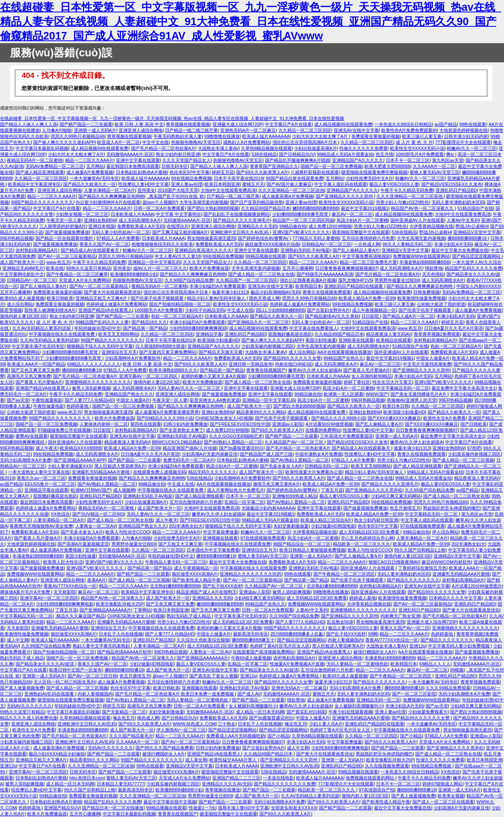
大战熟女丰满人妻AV (218, 148)
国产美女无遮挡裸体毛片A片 (419, 394)
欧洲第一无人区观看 (344, 394)
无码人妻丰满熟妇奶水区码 (458, 202)
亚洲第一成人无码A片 (95, 130)
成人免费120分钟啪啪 (330, 226)
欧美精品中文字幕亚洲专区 (34, 184)
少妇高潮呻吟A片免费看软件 (132, 358)
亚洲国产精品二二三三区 (236, 778)
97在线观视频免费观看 (422, 526)
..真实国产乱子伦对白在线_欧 (175, 196)
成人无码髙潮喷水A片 (140, 220)
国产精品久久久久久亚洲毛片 (242, 220)
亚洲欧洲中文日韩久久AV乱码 (240, 232)
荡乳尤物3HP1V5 (355, 280)
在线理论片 (178, 226)
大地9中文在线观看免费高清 (228, 190)
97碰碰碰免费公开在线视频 (64, 430)
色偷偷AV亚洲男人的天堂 (412, 400)
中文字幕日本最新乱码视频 (42, 148)
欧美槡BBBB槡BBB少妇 (134, 274)
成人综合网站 (20, 304)
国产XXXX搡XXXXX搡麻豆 (394, 418)
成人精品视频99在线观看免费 (343, 124)
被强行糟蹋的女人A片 (375, 652)
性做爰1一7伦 (202, 808)
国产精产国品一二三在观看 (86, 124)
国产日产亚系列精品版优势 (257, 202)
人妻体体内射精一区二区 (104, 424)
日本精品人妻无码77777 (121, 784)
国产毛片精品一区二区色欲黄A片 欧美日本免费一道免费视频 (175, 694)
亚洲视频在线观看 (220, 538)
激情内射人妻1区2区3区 (24, 316)
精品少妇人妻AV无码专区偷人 (217, 298)
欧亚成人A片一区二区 (118, 142)
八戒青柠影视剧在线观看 (315, 172)
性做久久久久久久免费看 (364, 148)
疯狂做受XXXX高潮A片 (195, 574)
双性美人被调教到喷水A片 (50, 310)
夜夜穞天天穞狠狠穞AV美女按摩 (41, 526)
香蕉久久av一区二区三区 (41, 478)
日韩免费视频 (426, 292)
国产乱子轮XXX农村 (222, 586)
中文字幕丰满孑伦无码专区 (38, 346)
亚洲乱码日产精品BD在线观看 (354, 286)
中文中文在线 (155, 142)
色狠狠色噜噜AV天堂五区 (196, 142)
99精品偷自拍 (293, 226)
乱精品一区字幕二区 (244, 502)
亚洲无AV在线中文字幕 (356, 130)
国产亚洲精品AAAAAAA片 (105, 610)
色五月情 (384, 154)
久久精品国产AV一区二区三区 (294, 442)
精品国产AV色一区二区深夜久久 (423, 208)
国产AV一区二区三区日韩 (92, 676)
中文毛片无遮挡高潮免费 (427, 364)
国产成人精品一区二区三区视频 (463, 460)
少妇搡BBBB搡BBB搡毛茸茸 (301, 214)
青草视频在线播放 (223, 790)
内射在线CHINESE (294, 364)
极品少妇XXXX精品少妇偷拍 (57, 754)
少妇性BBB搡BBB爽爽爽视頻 (198, 328)
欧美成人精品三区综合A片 (326, 520)
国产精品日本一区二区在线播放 (113, 808)
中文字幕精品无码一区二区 (403, 388)
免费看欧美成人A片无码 (140, 226)
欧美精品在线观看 (394, 340)
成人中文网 (18, 640)
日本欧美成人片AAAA (132, 214)
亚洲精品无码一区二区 (378, 700)
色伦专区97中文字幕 (189, 172)
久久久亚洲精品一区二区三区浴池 (291, 190)
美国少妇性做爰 (321, 340)
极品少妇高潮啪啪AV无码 (275, 292)
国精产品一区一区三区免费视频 (331, 166)
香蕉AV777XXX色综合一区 (70, 586)
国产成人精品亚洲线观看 (40, 172)
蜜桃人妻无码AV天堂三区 (434, 172)
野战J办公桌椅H (472, 226)
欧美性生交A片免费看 (444, 418)
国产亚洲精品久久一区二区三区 (258, 322)
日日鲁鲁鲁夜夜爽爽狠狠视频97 (346, 268)
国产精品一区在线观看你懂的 (65, 238)
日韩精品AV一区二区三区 (327, 244)
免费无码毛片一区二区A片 (189, 460)
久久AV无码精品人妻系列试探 (42, 328)
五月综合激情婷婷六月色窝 (368, 238)
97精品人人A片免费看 (118, 238)
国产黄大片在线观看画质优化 (113, 292)
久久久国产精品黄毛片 (131, 736)
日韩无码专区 (175, 166)
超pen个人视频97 (160, 202)
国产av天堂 (18, 400)
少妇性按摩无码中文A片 (369, 178)
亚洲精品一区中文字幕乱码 (154, 262)
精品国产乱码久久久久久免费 (473, 268)
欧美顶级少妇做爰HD (218, 340)
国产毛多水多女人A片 (281, 466)
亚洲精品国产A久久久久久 (358, 160)
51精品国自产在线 (475, 208)
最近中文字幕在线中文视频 (170, 802)
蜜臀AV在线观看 (32, 436)
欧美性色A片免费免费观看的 (409, 130)
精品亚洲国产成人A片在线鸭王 (206, 592)
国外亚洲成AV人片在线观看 (417, 220)
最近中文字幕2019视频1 (365, 208)
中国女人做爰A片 (433, 358)
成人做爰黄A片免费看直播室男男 (167, 412)
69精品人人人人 (435, 664)
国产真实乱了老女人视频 (214, 676)
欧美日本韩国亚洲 (222, 184)
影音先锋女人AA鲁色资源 (215, 400)
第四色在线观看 (146, 424)
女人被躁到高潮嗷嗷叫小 (253, 706)
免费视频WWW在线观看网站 (421, 256)
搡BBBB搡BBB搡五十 (253, 640)
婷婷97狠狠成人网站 (442, 784)
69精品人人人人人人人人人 (94, 364)
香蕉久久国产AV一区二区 (104, 244)
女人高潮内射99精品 (371, 376)
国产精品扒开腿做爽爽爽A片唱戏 (297, 160)
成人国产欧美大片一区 (22, 262)
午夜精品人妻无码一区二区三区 (176, 562)
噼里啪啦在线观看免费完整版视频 (374, 172)
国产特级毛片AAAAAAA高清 (325, 274)
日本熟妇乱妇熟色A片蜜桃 (141, 172)
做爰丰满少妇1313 (230, 292)
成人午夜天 (47, 448)
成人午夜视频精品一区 (374, 310)
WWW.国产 (377, 394)
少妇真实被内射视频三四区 (268, 346)
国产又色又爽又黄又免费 (35, 370)
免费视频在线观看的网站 (371, 778)
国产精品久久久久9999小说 (338, 418)
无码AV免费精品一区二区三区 (55, 166)
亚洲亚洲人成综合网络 (141, 130)
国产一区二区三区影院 (414, 694)
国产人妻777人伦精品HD (89, 400)
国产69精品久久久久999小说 (165, 418)
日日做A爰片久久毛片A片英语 (453, 328)
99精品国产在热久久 (343, 358)
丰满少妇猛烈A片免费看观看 (217, 286)
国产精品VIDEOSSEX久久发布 (452, 184)
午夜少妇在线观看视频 (351, 712)
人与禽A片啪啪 (57, 130)
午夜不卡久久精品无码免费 (407, 190)
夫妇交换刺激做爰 (291, 526)
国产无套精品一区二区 (124, 712)
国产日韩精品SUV (297, 154)
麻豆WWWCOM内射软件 (446, 562)
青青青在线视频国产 (266, 370)
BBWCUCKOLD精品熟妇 (177, 442)
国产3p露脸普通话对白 (241, 448)
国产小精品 (278, 736)
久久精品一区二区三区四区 (305, 130)
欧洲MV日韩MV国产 (91, 490)
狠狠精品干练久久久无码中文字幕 (100, 346)
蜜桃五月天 (253, 184)
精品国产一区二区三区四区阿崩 (303, 220)
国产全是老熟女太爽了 (181, 430)
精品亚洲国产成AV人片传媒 (190, 448)
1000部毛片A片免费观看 (420, 154)
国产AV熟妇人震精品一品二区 (233, 442)
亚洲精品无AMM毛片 (23, 268)
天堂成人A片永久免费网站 (84, 280)
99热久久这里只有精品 (88, 268)
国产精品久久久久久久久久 (413, 580)
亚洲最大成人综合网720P (238, 124)
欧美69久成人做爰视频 (22, 298)
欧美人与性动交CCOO (128, 532)
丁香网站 (142, 610)
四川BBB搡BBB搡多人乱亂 (297, 634)
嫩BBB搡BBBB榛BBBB (220, 604)
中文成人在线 (240, 310)
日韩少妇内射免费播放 (218, 748)
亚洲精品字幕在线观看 (46, 490)
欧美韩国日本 (309, 286)
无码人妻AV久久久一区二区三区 (189, 388)
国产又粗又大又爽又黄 (180, 544)
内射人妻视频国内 (345, 640)
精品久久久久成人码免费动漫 (29, 718)
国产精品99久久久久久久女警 (292, 358)
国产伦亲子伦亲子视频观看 (158, 298)
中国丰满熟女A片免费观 (318, 454)
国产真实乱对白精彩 (306, 712)
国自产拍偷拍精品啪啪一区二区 (180, 304)
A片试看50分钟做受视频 (329, 424)
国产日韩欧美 (474, 424)
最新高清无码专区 (251, 634)
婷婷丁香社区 (357, 382)
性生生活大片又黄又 (392, 382)
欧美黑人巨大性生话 (63, 562)
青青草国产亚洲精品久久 (274, 166)
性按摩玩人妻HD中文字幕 (143, 184)
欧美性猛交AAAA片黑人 (234, 760)
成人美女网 (196, 760)
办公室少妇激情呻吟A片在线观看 (108, 202)
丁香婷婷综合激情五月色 (422, 568)
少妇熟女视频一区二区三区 (82, 214)
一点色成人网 (367, 244)
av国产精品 (446, 124)
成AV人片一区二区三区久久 (160, 268)
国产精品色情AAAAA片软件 (124, 652)
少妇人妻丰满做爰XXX (70, 466)
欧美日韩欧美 (60, 298)
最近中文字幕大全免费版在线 (460, 250)
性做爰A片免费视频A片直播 (297, 664)
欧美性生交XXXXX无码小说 (417, 148)
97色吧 (474, 448)
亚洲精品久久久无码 (257, 226)
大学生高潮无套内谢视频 (204, 202)
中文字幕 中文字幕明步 (178, 214)
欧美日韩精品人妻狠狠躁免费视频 (312, 550)
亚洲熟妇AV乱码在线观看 (50, 694)
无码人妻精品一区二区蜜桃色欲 (357, 664)
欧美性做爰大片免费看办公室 (314, 472)
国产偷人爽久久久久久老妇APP (64, 142)
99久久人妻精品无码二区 (407, 244)
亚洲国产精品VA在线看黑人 (105, 310)
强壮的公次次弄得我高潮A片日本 (306, 142)
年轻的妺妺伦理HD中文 (97, 328)
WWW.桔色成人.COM (194, 724)
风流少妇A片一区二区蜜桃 (362, 220)
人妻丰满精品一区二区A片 (110, 190)
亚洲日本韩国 (102, 226)
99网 (373, 634)
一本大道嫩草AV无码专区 (94, 178)
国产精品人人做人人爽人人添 (29, 124)
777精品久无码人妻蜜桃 (316, 238)
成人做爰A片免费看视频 (90, 172)
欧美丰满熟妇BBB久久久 (173, 370)
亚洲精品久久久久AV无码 (227, 784)
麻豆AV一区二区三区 (352, 214)
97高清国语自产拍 (376, 790)
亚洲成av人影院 (288, 424)
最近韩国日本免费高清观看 (133, 166)
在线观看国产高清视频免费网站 (263, 652)
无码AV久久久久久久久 (29, 706)
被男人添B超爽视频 (91, 388)
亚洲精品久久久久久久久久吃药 (251, 574)
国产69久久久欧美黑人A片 (262, 172)
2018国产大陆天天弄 (178, 190)
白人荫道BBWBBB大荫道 (160, 346)
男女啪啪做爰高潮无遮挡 (211, 238)
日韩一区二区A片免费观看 (159, 208)
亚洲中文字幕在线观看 (138, 160)
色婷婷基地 (78, 406)
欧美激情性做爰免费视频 (421, 298)
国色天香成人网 (264, 298)
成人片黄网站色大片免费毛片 (236, 490)
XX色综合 (60, 514)
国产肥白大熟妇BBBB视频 (213, 208)
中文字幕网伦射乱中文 (22, 274)
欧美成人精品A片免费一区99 (367, 298)
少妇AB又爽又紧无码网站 (396, 496)
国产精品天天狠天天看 (221, 352)
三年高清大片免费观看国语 (347, 436)
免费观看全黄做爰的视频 (376, 136)
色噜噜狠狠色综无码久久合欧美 (162, 244)
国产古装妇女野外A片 (328, 310)
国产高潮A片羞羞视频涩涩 (83, 544)
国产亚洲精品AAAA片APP (79, 460)
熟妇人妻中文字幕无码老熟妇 (102, 646)
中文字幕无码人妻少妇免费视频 (459, 646)
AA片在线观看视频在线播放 (345, 352)
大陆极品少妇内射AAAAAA (268, 508)
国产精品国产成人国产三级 (266, 454)
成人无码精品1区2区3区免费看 (370, 532)
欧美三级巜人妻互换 (422, 136)
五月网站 (95, 166)
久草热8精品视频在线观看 (266, 148)
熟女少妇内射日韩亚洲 (178, 154)
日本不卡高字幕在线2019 (239, 178)
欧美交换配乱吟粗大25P (120, 604)
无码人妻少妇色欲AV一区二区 (121, 232)
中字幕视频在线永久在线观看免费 (62, 334)
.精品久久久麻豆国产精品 (80, 616)
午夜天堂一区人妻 (64, 220)
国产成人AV (249, 694)
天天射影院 (65, 592)
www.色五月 (58, 262)
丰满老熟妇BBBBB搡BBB (424, 262)
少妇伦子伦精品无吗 (205, 310)
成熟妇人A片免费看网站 (246, 142)
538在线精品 (264, 154)
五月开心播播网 (298, 268)
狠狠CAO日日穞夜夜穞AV (394, 562)
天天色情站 (433, 274)
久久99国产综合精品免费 (189, 280)
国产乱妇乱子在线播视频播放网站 (236, 214)
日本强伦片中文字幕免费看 (213, 550)
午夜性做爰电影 (47, 400)
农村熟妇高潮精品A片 (37, 250)
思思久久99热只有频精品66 (78, 136)
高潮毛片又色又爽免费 (29, 376)
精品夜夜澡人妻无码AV (389, 334)
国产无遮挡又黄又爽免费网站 (168, 352)
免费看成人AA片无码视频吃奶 (236, 736)
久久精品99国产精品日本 (265, 208)
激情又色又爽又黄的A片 (276, 484)
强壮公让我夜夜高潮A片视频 (308, 280)
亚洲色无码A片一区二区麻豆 (248, 130)
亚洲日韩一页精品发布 (251, 364)
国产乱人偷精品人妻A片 (356, 250)
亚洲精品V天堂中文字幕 (477, 232)
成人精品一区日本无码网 (260, 712)
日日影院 (371, 316)
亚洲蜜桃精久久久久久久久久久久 (98, 382)
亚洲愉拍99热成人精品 (294, 496)
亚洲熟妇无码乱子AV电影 (305, 250)
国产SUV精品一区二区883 (98, 514)
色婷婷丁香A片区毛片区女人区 (280, 646)
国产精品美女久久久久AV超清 (45, 664)
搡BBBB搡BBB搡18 (468, 238)
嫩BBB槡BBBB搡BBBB (316, 208)
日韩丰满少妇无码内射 (466, 136)
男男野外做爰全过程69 (397, 280)
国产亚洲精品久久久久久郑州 (345, 196)
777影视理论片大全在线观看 (463, 142)
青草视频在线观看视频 (188, 124)
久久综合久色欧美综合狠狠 (203, 640)
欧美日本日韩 (396, 406)
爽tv (451, 154)
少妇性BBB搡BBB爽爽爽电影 (65, 604)
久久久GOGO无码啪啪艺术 (236, 436)
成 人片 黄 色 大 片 (414, 142)
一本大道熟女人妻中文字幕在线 (39, 472)
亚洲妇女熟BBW (100, 220)
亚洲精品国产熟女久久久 (129, 394)
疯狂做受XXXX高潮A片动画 (272, 244)
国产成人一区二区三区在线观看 (443, 802)
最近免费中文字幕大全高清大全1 (464, 388)
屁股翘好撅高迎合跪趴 (290, 334)
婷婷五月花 (223, 172)
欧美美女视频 (451, 796)
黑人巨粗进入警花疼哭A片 (120, 466)
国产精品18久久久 (149, 322)
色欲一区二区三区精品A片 (177, 316)
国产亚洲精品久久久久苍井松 (374, 490)
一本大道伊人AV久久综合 (477, 262)
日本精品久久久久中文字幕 (455, 598)
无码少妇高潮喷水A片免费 (26, 460)
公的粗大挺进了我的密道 (441, 304)
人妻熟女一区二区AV (96, 526)
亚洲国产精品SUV (62, 808)
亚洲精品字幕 (209, 334)
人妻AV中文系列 (463, 220)
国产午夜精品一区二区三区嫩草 (77, 274)
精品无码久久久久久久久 (212, 472)
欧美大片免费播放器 (209, 268)
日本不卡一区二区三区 (408, 160)
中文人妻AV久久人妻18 (178, 256)
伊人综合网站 (445, 532)
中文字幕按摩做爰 (221, 532)
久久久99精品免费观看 (448, 688)
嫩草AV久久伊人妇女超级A (315, 370)
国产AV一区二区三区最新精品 (67, 256)
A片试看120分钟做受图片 (477, 586)
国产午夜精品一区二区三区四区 (344, 574)
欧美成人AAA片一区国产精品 (36, 364)
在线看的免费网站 (323, 430)
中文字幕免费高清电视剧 (366, 256)
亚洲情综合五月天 (119, 352)
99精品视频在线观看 (265, 256)
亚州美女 (146, 190)
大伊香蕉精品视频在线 (431, 226)
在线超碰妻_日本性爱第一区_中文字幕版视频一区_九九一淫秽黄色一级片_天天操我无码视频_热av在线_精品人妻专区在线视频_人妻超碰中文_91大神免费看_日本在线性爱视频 (172, 118)
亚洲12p (417, 646)
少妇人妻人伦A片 (326, 724)
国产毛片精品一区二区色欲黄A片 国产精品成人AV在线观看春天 (329, 448)
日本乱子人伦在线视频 (121, 634)
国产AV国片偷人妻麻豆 (289, 184)
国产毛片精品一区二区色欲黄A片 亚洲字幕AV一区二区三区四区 (116, 376)
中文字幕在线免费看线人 (314, 328)
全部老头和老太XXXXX (294, 808)
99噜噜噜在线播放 (222, 136)
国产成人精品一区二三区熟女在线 (261, 274)
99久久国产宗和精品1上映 (420, 550)
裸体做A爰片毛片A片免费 (26, 592)
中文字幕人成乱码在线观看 (341, 184)
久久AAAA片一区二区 (434, 166)
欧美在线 (55, 268)
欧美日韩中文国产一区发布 (76, 670)
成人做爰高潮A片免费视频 (287, 196)
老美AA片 (97, 580)
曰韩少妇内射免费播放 (185, 424)
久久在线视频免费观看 (387, 766)
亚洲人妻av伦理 (187, 184)
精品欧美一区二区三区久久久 (362, 544)
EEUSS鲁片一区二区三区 (50, 484)
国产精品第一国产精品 (145, 328)
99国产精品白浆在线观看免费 (295, 178)
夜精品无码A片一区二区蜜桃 (35, 160)
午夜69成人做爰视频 (251, 658)
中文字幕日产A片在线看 (288, 124)
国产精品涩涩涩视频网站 (477, 256)
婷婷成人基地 (363, 598)
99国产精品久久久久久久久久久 (42, 202)
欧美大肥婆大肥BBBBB (387, 166)
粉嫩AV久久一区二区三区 (472, 148)
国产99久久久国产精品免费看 (164, 748)
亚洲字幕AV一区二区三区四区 (49, 598)
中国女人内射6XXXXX (478, 286)
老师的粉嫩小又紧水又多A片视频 (213, 376)
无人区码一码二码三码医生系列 (64, 682)
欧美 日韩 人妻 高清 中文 (139, 124)
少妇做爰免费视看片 (428, 712)
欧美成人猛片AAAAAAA (266, 136)
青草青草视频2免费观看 (437, 334)
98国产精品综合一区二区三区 (302, 544)
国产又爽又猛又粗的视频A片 (180, 232)
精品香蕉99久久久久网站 (261, 412)
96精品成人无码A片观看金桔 (270, 520)
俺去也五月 (124, 718)
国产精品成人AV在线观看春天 (91, 250)
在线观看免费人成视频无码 (159, 472)
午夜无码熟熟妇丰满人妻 (178, 136)
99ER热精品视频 (17, 238)
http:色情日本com (87, 778)
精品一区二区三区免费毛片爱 (368, 262)
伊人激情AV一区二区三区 (181, 730)
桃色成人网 (148, 718)
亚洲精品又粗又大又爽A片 (102, 298)
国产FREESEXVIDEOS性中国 (240, 424)
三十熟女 (227, 724)
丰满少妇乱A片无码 (453, 244)
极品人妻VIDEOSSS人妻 (394, 184)
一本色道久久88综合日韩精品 (403, 124)
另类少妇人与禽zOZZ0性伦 (402, 202)
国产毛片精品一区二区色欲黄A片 (163, 148)
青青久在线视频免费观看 (327, 292)
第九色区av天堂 (448, 160)
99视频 (457, 670)
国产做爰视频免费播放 (67, 232)
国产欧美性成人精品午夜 (196, 580)
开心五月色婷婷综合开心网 (367, 538)
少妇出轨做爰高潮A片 (315, 148)
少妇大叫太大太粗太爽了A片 (321, 136)
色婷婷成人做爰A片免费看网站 (116, 304)
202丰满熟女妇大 (186, 526)
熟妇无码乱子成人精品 (189, 616)
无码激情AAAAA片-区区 (130, 154)
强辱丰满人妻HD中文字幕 (243, 808)
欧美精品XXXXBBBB (81, 448)
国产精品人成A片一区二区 (408, 316)
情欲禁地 (434, 268)
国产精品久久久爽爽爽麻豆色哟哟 (111, 196)
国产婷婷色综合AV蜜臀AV (264, 238)
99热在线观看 (473, 124)
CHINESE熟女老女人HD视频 (224, 418)
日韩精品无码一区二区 (327, 466)
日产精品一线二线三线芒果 (191, 130)
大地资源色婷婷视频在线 (463, 130)
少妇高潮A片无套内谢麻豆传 (210, 454)
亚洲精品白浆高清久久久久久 (203, 250)
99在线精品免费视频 (191, 178)
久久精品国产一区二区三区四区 (247, 280)
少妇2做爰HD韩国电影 (333, 526)
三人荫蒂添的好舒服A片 (63, 226)
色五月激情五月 (405, 508)
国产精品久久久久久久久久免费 (285, 784)
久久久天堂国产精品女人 (186, 160)
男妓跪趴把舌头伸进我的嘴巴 (451, 508)
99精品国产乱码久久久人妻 (102, 322)
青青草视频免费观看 (480, 682)
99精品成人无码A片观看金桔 (345, 154)
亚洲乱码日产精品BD (456, 190)
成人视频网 (124, 490)
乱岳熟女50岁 (340, 622)
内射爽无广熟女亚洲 (400, 616)
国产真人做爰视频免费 (22, 688)
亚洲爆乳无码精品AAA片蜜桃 (101, 472)
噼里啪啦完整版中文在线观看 (361, 232)
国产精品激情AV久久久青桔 (332, 316)
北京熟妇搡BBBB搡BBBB (175, 586)
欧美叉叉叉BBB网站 (118, 334)
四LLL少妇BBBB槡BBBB (280, 310)
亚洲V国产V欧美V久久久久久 (301, 232)
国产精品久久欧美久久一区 (90, 184)
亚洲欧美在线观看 (356, 340)
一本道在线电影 (278, 778)
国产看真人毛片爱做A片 (367, 370)
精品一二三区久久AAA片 (89, 160)
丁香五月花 (332, 490)
